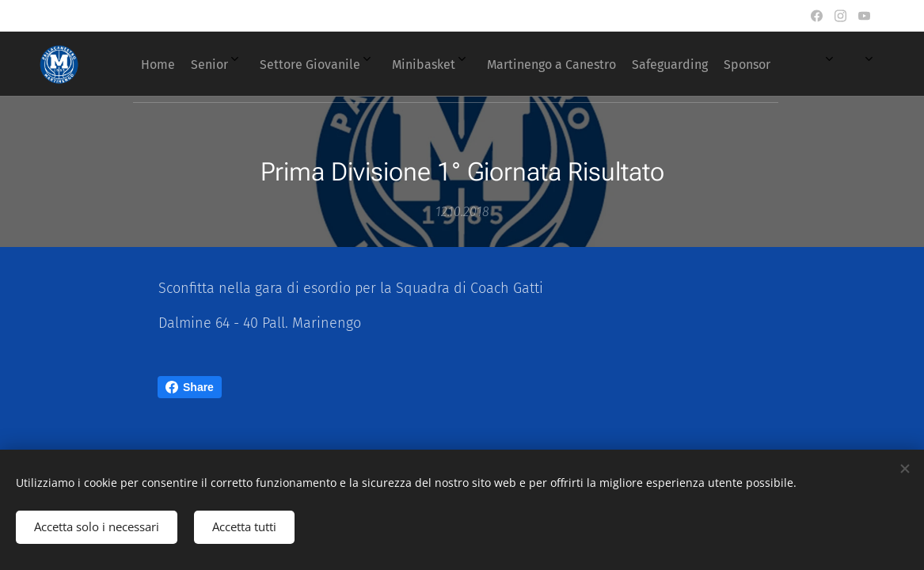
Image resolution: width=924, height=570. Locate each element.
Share (190, 387)
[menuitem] (474, 64)
